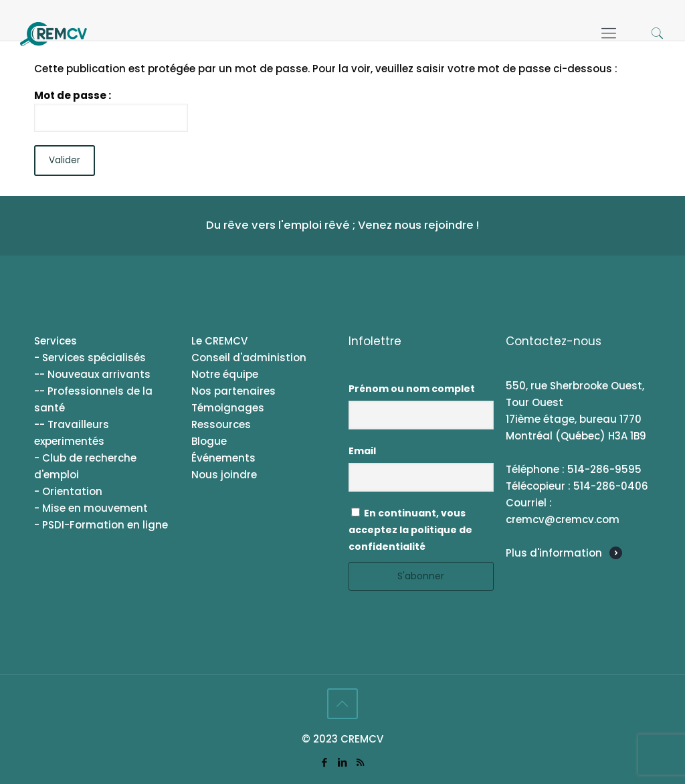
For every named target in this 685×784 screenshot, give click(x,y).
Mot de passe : (111, 110)
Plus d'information (554, 553)
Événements (223, 458)
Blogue (209, 441)
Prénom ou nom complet (412, 389)
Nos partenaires (233, 391)
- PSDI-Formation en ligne (101, 525)
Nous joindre (224, 475)
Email (362, 451)
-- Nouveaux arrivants (92, 374)
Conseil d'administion (249, 358)
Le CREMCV (219, 341)
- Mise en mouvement (91, 508)
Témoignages (228, 408)
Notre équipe (225, 374)
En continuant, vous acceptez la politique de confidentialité (410, 530)
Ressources (221, 424)
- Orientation (68, 491)
